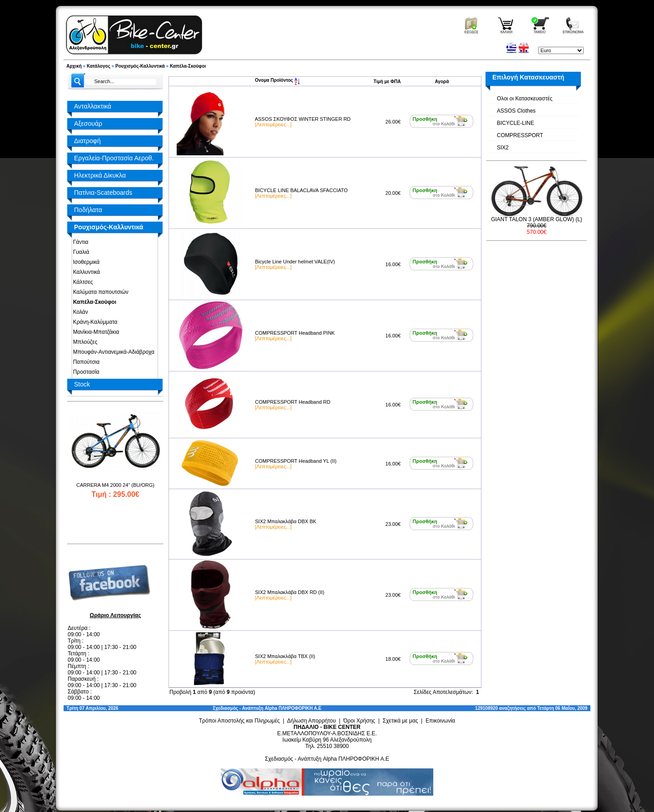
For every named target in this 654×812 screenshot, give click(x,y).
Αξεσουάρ (88, 124)
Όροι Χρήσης (359, 721)
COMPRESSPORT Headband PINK (295, 333)
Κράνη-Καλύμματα (94, 322)
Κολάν (79, 312)
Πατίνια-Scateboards (103, 193)
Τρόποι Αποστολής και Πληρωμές (239, 721)
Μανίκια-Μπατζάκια (95, 332)
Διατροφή (87, 141)
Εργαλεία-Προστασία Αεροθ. (114, 158)
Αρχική (74, 66)
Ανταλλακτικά (93, 106)
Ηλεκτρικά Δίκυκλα (100, 175)
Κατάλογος (99, 66)
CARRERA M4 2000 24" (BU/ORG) (115, 485)
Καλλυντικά (85, 272)
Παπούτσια (85, 362)
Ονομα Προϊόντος (277, 80)
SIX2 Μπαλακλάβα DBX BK (286, 521)
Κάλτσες (82, 282)
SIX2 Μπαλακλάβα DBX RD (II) (290, 592)
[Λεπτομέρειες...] (273, 124)
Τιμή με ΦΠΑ (387, 82)
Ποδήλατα (88, 210)
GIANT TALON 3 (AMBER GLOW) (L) (537, 219)
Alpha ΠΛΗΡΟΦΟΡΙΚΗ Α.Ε (293, 708)
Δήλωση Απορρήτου (312, 721)
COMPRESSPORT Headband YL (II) (296, 461)
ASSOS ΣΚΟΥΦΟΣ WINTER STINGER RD (303, 119)
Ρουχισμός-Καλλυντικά (140, 66)
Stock (82, 384)
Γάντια (79, 242)
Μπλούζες (84, 342)
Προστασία (85, 372)
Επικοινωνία (440, 721)
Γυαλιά (79, 252)
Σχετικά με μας (401, 721)
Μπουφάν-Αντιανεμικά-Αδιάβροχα (112, 352)
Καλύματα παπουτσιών (99, 292)
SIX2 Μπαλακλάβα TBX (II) (285, 656)
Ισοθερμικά (85, 262)
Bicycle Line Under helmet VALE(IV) (295, 262)
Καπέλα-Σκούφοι (188, 66)
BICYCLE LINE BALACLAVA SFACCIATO (302, 190)
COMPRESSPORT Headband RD (293, 402)
